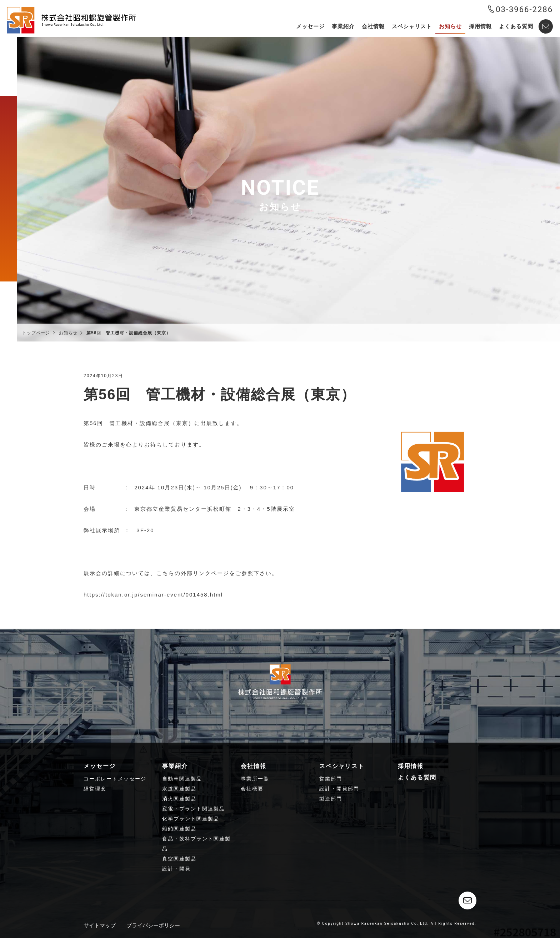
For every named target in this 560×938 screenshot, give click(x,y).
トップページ (36, 333)
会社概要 (252, 789)
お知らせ (450, 26)
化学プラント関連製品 (191, 819)
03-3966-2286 (521, 9)
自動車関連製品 (182, 779)
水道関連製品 (179, 789)
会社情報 (373, 26)
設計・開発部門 (339, 789)
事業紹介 (343, 26)
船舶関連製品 (179, 829)
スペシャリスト (412, 26)
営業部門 (331, 779)
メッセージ (310, 26)
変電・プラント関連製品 (194, 809)
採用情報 (480, 26)
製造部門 (331, 799)
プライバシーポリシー (153, 925)
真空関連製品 (179, 859)
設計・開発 (176, 869)
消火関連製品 (179, 799)
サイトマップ (100, 925)
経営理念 (95, 789)
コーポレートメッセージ (115, 779)
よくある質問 (516, 26)
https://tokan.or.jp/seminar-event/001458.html (153, 595)
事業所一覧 (255, 779)
